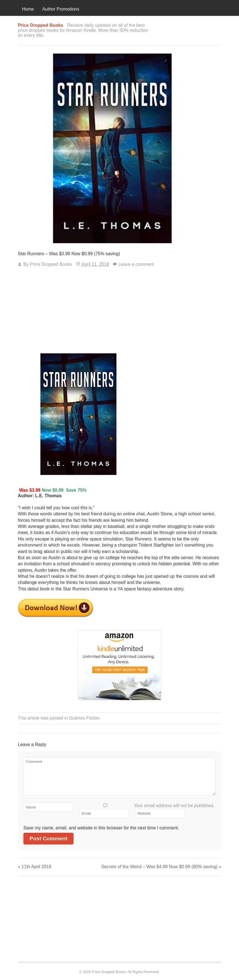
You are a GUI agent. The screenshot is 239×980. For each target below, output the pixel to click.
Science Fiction (84, 718)
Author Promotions (61, 9)
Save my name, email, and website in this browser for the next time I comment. (101, 828)
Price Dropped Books (51, 264)
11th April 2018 (35, 867)
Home (28, 9)
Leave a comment (136, 264)
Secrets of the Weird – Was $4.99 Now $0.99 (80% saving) (161, 867)
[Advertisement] (119, 312)
